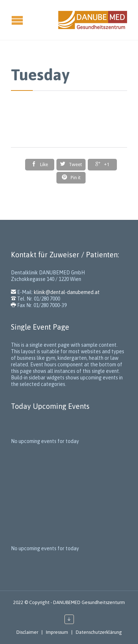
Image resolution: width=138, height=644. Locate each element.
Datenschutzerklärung (99, 632)
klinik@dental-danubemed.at (67, 292)
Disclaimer (27, 632)
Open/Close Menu (6, 20)
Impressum (57, 632)
